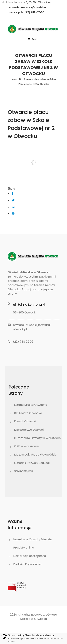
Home (14, 79)
